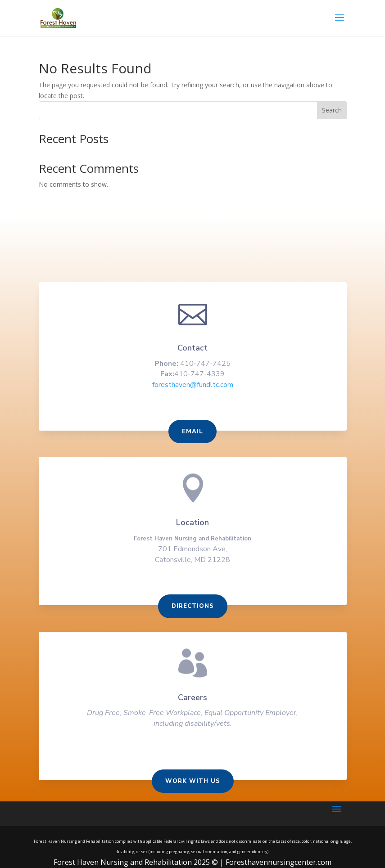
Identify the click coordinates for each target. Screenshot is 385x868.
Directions (192, 610)
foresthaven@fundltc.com (192, 393)
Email (192, 439)
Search (332, 110)
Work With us (193, 782)
